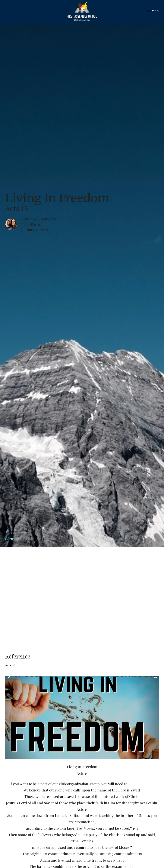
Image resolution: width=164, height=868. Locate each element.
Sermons (13, 539)
